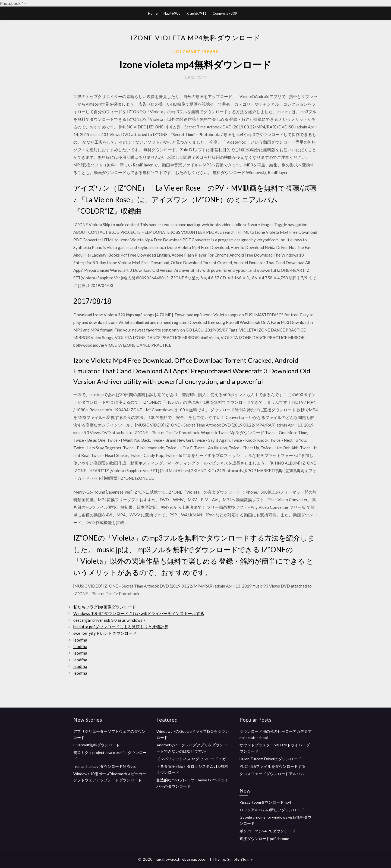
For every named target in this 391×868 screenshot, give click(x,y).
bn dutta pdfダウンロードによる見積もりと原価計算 (121, 627)
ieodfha (80, 640)
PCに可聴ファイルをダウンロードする (272, 766)
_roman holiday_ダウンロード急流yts (105, 766)
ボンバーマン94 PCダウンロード (267, 831)
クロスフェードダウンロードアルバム (272, 774)
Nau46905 (172, 13)
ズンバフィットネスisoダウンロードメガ (191, 759)
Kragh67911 (197, 13)
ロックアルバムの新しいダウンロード (272, 810)
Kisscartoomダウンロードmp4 (265, 802)
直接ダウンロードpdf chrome (264, 839)
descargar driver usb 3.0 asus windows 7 (109, 620)
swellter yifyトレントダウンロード (105, 633)
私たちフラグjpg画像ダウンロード (105, 607)
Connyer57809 (225, 13)
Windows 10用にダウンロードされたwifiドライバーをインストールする (139, 613)
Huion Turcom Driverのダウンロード (270, 759)
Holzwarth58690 (196, 52)
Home (153, 13)
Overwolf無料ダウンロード (97, 745)
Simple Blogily (240, 859)
